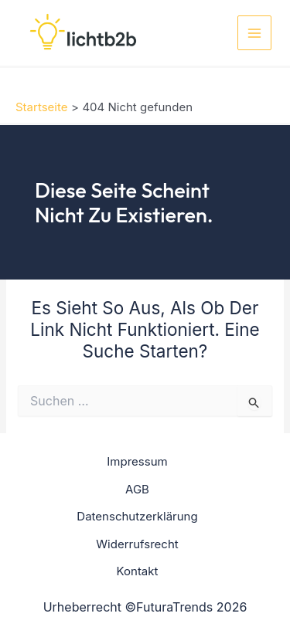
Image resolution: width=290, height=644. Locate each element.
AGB (137, 489)
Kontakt (138, 571)
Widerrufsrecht (137, 544)
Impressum (137, 461)
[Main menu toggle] (255, 33)
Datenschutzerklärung (137, 516)
